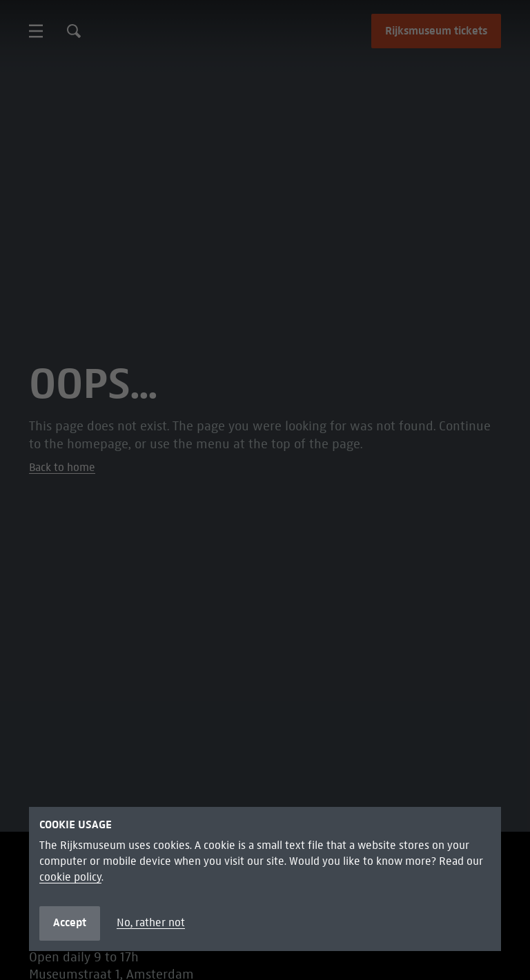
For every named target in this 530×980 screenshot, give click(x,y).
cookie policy (70, 877)
